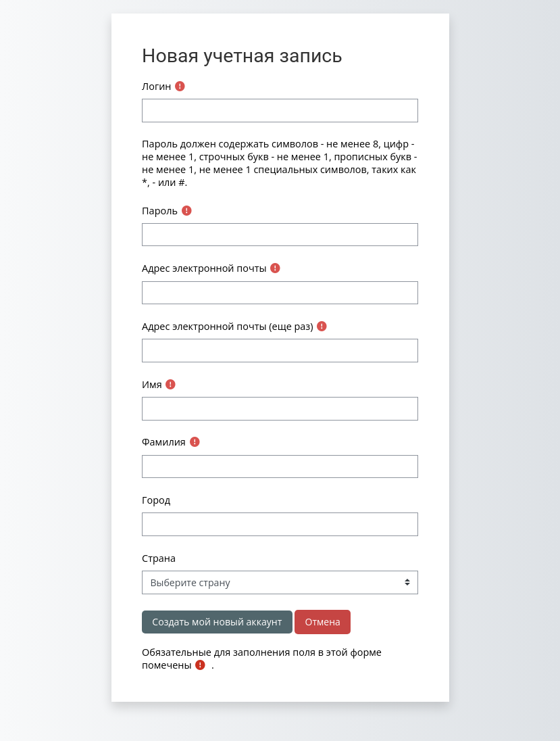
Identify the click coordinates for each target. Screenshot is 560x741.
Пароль (160, 211)
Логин (156, 86)
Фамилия (164, 442)
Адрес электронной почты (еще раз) (228, 326)
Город (156, 500)
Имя (152, 384)
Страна (159, 558)
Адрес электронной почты (204, 268)
